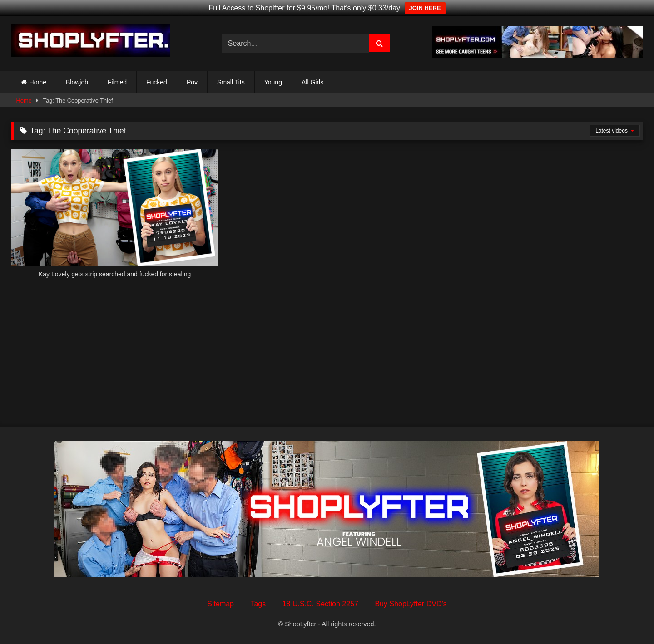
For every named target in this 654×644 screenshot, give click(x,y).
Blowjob (77, 82)
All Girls (312, 82)
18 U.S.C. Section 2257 (320, 604)
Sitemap (220, 604)
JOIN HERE (425, 8)
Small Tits (231, 82)
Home (38, 82)
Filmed (117, 82)
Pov (192, 82)
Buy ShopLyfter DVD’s (411, 604)
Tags (258, 604)
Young (273, 82)
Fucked (157, 82)
